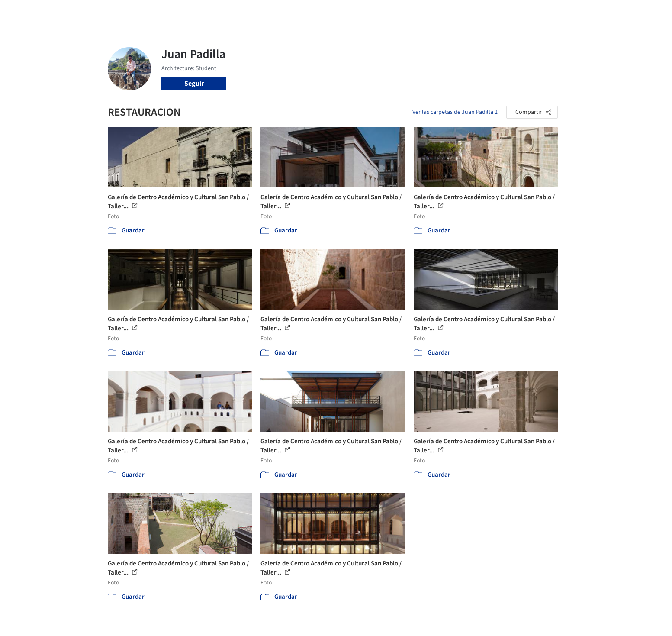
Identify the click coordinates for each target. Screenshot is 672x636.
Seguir (194, 84)
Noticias (420, 12)
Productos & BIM (376, 12)
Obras (300, 12)
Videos (449, 12)
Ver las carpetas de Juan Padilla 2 (455, 112)
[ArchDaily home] (77, 12)
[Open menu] (596, 12)
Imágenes (330, 12)
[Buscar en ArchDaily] (198, 12)
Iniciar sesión (496, 12)
